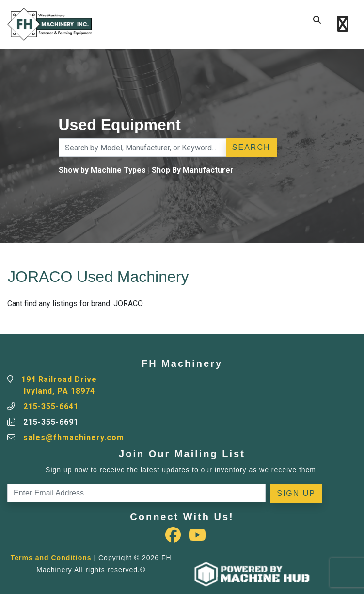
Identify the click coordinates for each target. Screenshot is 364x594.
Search (251, 147)
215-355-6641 (51, 406)
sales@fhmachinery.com (74, 437)
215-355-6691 (51, 422)
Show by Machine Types (102, 170)
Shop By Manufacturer (193, 170)
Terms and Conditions (51, 558)
